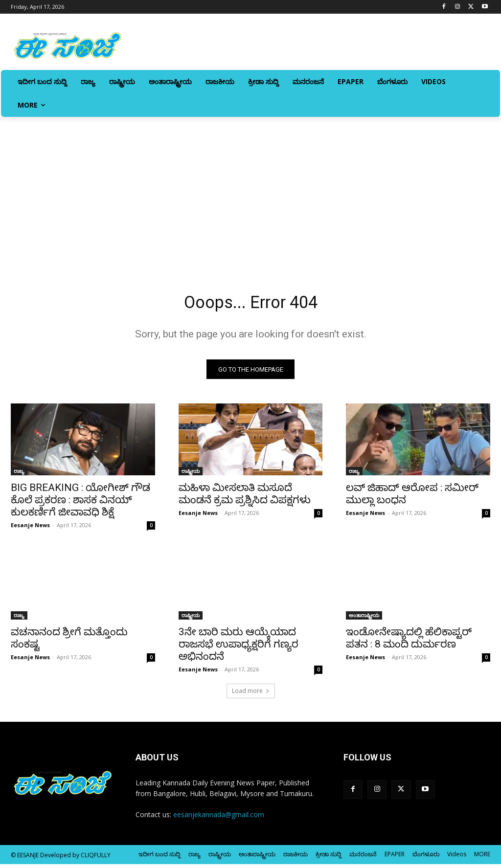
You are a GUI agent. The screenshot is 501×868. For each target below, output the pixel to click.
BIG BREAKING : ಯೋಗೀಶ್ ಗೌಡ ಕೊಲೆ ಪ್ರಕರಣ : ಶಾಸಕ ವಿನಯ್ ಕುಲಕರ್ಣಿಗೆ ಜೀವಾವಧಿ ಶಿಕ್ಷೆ (80, 504)
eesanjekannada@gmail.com (219, 818)
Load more (251, 695)
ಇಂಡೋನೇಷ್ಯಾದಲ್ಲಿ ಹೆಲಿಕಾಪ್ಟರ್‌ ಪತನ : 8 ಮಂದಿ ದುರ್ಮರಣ (409, 642)
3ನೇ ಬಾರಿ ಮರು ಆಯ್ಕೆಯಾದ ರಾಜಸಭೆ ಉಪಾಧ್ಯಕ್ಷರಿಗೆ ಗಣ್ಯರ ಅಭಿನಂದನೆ (239, 648)
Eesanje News (30, 529)
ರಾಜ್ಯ (19, 475)
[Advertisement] (250, 190)
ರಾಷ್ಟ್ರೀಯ (191, 475)
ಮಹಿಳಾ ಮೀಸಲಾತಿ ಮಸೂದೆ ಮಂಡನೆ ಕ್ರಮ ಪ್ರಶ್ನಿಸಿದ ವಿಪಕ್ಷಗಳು (245, 498)
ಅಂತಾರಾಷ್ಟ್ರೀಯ (364, 619)
